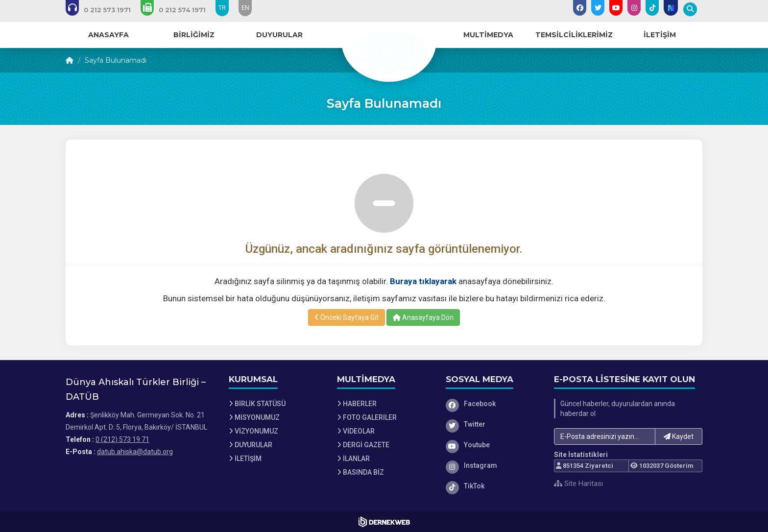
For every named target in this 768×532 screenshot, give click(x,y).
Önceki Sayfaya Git (347, 317)
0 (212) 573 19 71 (122, 439)
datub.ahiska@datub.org (135, 452)
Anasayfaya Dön (423, 317)
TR (222, 8)
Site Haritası (578, 484)
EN (245, 8)
